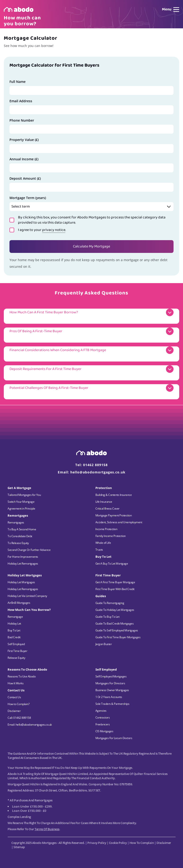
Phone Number (22, 120)
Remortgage (15, 617)
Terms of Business (47, 829)
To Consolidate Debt (20, 536)
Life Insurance (104, 502)
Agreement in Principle (21, 508)
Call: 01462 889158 (19, 718)
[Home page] (19, 9)
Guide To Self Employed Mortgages (117, 630)
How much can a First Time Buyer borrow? (44, 312)
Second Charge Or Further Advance (29, 550)
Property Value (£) (24, 140)
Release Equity (16, 658)
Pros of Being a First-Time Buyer (36, 331)
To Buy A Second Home (22, 529)
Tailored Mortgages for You (24, 495)
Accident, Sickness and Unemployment (119, 522)
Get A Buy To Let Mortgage (112, 564)
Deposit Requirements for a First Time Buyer (45, 369)
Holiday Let (14, 623)
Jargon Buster (104, 644)
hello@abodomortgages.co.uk (98, 472)
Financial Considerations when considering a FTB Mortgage (58, 350)
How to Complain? (18, 704)
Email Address (21, 101)
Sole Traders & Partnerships (112, 704)
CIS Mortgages (104, 731)
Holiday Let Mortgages (21, 582)
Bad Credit (14, 637)
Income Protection (106, 529)
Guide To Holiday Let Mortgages (115, 610)
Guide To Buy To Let (107, 617)
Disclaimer (14, 711)
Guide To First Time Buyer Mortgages (118, 637)
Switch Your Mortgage (21, 502)
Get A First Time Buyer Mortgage (115, 582)
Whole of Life (103, 543)
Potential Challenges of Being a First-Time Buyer (49, 388)
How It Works (16, 683)
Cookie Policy (118, 843)
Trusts (99, 550)
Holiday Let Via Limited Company (27, 596)
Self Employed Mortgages (111, 676)
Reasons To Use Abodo (22, 676)
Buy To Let (14, 630)
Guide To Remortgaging (110, 603)
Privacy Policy (97, 843)
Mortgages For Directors (110, 683)
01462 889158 (95, 465)
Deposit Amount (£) (25, 178)
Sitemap (19, 847)
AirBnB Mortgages (19, 603)
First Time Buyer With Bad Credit (115, 589)
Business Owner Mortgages (112, 690)
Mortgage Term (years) (28, 198)
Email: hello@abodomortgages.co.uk (30, 725)
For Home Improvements (23, 557)
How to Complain (142, 843)
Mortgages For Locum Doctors (114, 738)
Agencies (101, 711)
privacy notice (54, 230)
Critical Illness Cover (107, 508)
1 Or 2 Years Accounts (109, 697)
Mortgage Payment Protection (114, 515)
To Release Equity (18, 543)
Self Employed (16, 644)
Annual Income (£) (24, 159)
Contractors (103, 717)
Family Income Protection (111, 536)
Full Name (18, 82)
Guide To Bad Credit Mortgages (115, 623)
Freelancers (103, 724)
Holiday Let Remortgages (23, 564)
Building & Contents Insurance (114, 495)
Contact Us (14, 697)
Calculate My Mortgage (91, 246)
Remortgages (16, 522)
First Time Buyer (17, 651)
